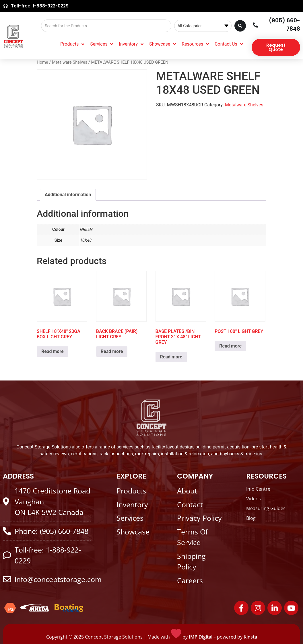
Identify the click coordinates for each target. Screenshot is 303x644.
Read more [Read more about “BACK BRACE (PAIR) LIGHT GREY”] (112, 351)
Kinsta (250, 637)
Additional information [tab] (68, 195)
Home (42, 62)
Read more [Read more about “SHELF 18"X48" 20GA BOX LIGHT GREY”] (53, 351)
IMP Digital (201, 637)
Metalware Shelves (70, 62)
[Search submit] (240, 26)
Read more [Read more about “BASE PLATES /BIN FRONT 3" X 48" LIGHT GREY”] (171, 357)
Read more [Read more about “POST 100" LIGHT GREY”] (230, 346)
